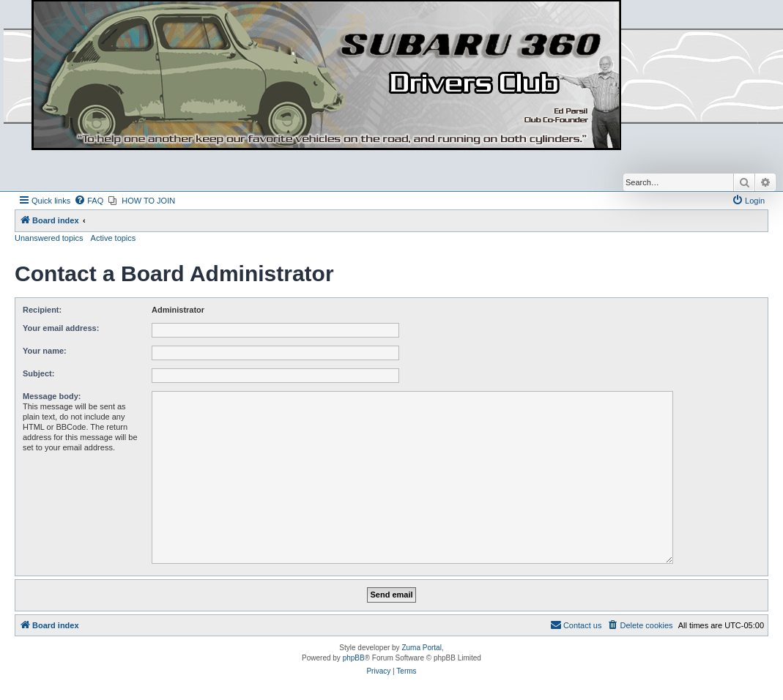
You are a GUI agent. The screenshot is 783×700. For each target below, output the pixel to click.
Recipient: (42, 310)
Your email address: (61, 328)
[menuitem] (89, 201)
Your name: (45, 351)
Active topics (114, 238)
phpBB (354, 658)
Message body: (52, 396)
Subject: (38, 373)
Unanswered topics (49, 238)
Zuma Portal (421, 648)
